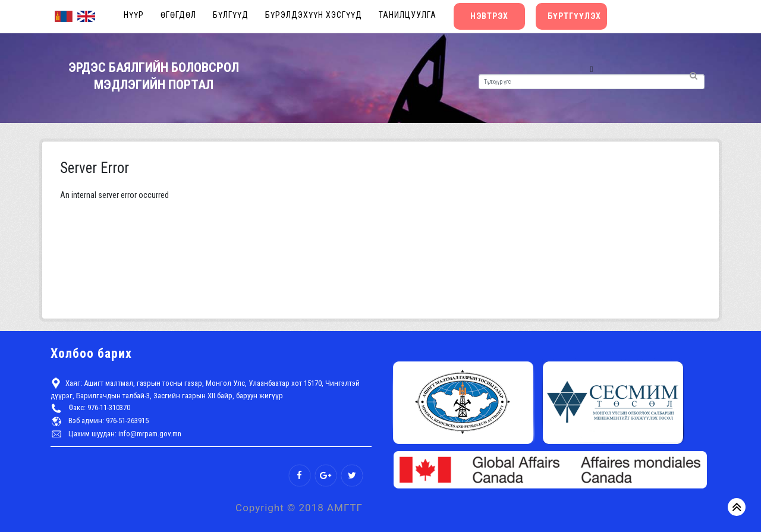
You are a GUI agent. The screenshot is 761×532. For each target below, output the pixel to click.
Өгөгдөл (178, 15)
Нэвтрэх (489, 16)
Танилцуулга (408, 15)
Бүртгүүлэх (574, 16)
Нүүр (134, 15)
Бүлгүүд (231, 15)
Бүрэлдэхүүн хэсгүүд (314, 15)
